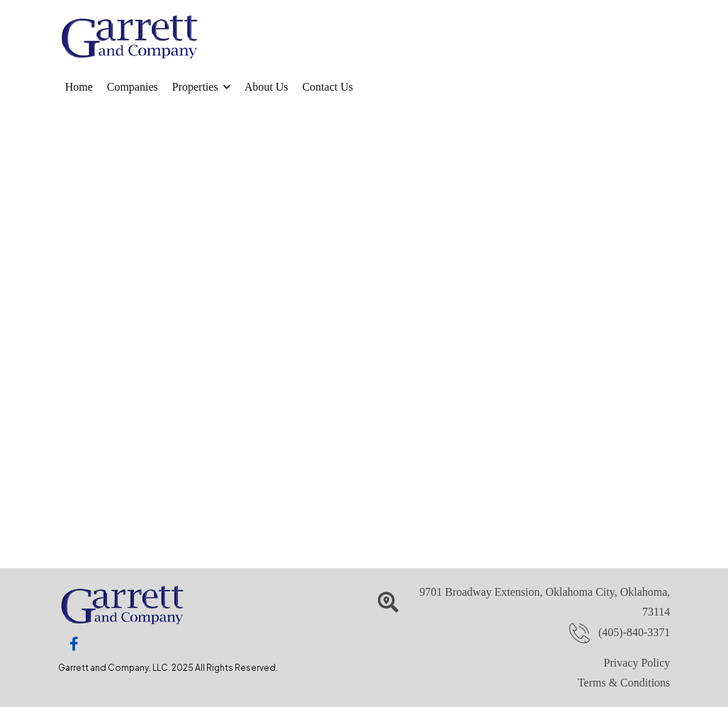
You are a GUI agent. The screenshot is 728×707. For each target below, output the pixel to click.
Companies (133, 87)
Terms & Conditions (624, 683)
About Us (267, 87)
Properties (195, 87)
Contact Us (327, 87)
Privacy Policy (637, 663)
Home (79, 87)
